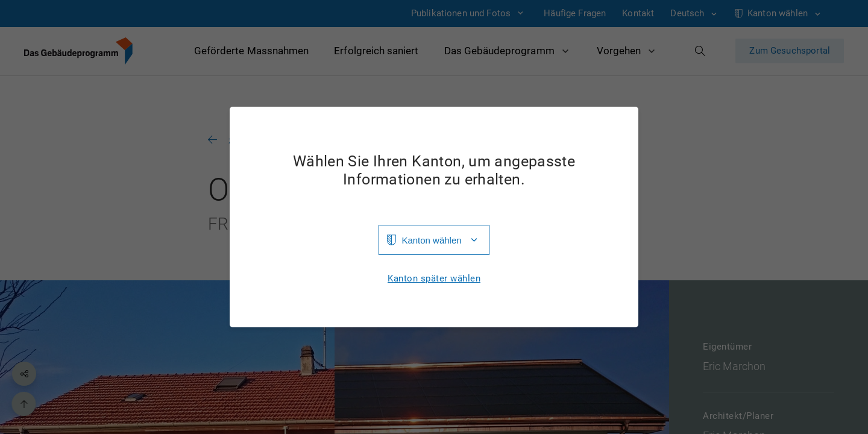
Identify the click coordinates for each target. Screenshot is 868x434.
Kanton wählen (431, 240)
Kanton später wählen (434, 279)
